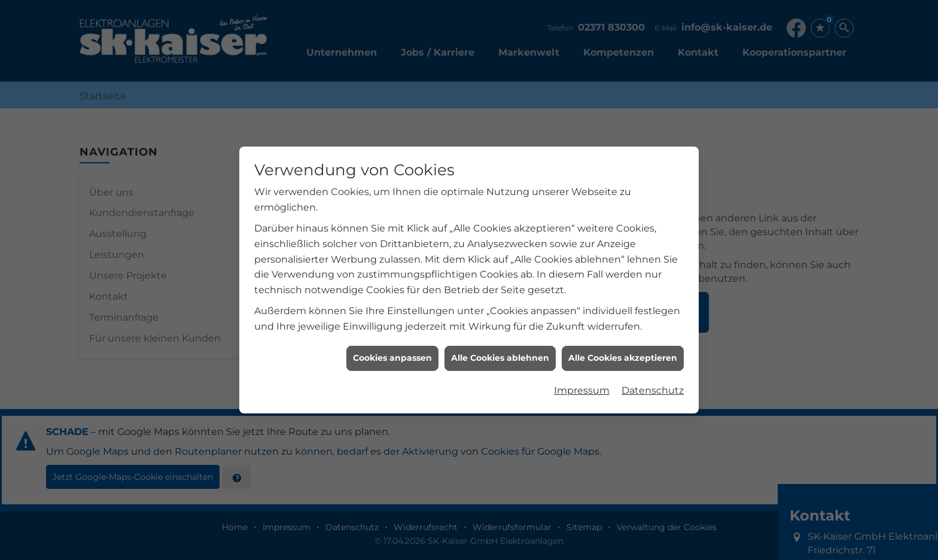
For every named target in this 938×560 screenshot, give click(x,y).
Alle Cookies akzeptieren (623, 357)
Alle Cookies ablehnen (500, 357)
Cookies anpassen (392, 357)
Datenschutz (653, 389)
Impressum (582, 389)
